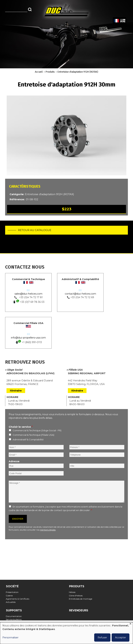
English (122, 21)
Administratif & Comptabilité (28, 439)
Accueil (39, 72)
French (116, 21)
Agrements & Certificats (19, 599)
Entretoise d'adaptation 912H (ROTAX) (78, 72)
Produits (50, 72)
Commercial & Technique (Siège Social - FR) (37, 430)
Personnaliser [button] (10, 638)
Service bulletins (15, 619)
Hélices (73, 592)
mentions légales (48, 530)
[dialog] (66, 633)
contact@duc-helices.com (80, 294)
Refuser (102, 638)
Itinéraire (16, 391)
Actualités (12, 602)
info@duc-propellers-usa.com (28, 338)
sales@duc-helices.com (28, 294)
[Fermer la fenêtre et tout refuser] (130, 624)
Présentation (13, 592)
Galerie (10, 596)
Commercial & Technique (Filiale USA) (33, 435)
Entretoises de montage (82, 599)
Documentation (15, 616)
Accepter (121, 638)
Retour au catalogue (35, 230)
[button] (66, 135)
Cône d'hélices (77, 596)
